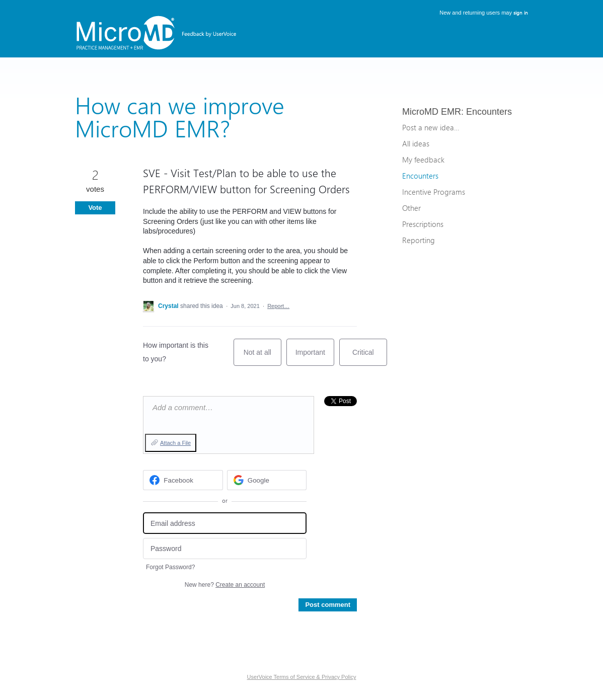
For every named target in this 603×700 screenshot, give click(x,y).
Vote (95, 208)
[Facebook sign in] (183, 480)
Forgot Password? (170, 567)
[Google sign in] (267, 480)
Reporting (419, 240)
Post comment (328, 605)
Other (411, 208)
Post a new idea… (431, 127)
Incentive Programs (434, 192)
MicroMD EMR (432, 112)
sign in (521, 13)
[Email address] (225, 523)
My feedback (423, 160)
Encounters (489, 112)
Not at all (262, 357)
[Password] (225, 549)
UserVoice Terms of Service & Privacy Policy (302, 677)
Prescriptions (423, 224)
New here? (225, 585)
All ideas (416, 143)
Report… (278, 306)
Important (315, 357)
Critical (370, 357)
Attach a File (175, 443)
